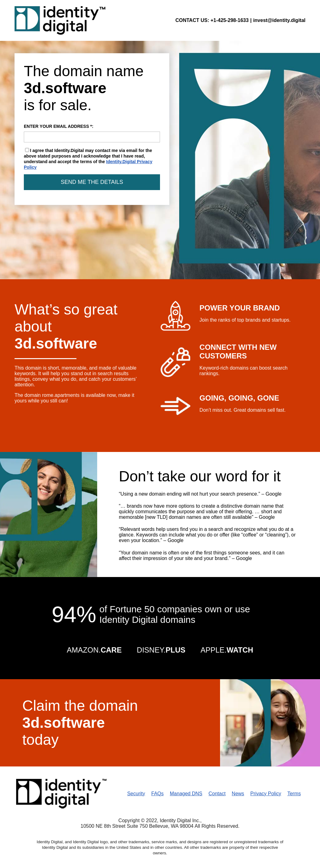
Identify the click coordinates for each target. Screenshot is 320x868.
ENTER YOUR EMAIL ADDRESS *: (92, 133)
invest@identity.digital (279, 20)
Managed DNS (186, 794)
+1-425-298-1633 (229, 20)
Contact (217, 794)
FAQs (158, 794)
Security (136, 794)
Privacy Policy (266, 794)
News (238, 794)
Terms (294, 794)
